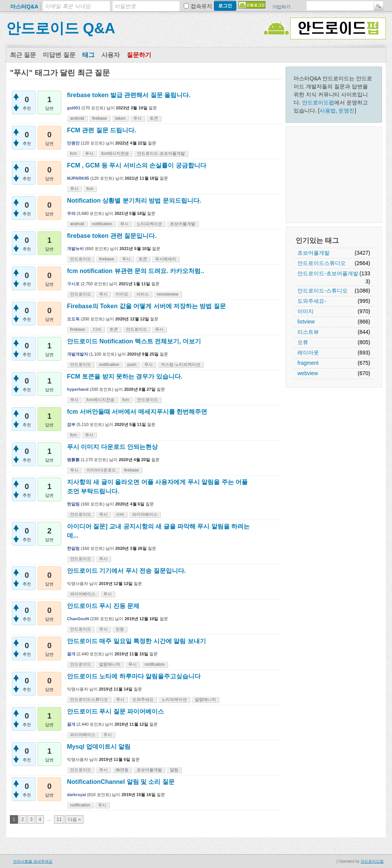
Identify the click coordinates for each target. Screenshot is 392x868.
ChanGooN (78, 619)
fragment (308, 363)
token (120, 118)
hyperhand (78, 389)
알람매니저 (110, 664)
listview (306, 322)
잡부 (71, 424)
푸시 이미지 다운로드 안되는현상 (112, 447)
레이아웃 (308, 353)
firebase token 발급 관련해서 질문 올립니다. (129, 95)
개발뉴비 (75, 249)
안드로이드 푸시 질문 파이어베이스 (115, 711)
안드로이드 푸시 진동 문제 (103, 606)
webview (308, 373)
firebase (100, 118)
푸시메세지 (166, 259)
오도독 (73, 319)
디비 (97, 329)
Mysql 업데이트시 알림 (99, 747)
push (132, 364)
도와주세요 (143, 699)
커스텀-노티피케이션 (180, 364)
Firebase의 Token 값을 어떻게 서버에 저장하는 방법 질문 (146, 306)
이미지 (305, 311)
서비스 (143, 294)
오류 (303, 342)
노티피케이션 (149, 224)
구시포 (73, 284)
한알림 (73, 504)
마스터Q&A (24, 7)
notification (102, 224)
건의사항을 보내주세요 (33, 861)
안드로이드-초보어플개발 (328, 273)
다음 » (74, 819)
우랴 (71, 213)
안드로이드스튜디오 (322, 263)
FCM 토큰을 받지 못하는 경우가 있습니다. (125, 376)
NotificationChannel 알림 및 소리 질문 (121, 782)
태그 (88, 55)
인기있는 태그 (317, 241)
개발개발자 (78, 354)
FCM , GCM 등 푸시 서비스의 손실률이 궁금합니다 (137, 165)
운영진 (346, 111)
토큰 (154, 118)
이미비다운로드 (101, 470)
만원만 (73, 143)
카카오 (122, 294)
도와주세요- (312, 301)
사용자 (111, 55)
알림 (174, 770)
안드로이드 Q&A (61, 28)
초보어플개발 (314, 253)
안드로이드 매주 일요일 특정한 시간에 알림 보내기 (136, 641)
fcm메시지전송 (115, 153)
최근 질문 (23, 55)
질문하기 (139, 55)
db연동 (122, 770)
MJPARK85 (78, 178)
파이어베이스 (145, 514)
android (77, 118)
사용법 (328, 111)
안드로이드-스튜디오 (323, 291)
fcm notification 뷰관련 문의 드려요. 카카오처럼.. (136, 271)
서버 (120, 514)
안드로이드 (81, 259)
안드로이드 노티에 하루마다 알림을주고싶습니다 (134, 676)
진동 (120, 629)
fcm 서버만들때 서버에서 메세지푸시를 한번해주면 (137, 412)
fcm (73, 153)
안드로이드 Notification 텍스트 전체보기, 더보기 (134, 341)
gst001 (74, 108)
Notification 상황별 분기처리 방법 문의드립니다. (134, 201)
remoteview (168, 294)
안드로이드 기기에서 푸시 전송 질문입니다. (126, 571)
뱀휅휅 (73, 460)
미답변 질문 (59, 55)
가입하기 (281, 7)
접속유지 (201, 6)
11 (59, 819)
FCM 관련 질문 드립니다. (101, 130)
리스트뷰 (308, 332)
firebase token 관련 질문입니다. (112, 236)
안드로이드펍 (318, 102)
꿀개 (71, 654)
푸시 (137, 118)
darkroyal (77, 795)
